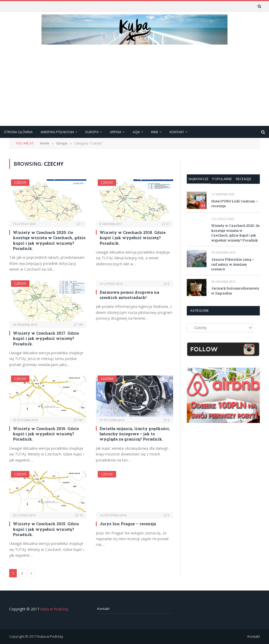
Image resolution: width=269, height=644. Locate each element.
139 (78, 324)
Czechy (20, 183)
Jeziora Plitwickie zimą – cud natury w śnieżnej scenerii (233, 264)
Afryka (116, 132)
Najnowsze (199, 179)
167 (78, 420)
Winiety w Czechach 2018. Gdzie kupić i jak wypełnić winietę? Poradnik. (133, 238)
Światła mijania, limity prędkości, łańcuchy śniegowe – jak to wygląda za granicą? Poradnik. (135, 434)
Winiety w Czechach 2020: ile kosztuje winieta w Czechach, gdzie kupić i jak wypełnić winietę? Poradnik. (49, 240)
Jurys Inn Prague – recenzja (128, 524)
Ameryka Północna (57, 132)
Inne (155, 132)
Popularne (222, 179)
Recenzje (244, 179)
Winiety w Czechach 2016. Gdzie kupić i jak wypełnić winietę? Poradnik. (46, 434)
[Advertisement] (134, 87)
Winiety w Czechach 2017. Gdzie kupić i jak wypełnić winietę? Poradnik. (46, 338)
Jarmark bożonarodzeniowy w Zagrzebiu (235, 291)
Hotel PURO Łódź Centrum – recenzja (235, 204)
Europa (92, 132)
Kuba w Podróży (54, 609)
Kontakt (177, 132)
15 (79, 515)
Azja (136, 132)
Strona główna (18, 132)
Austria (107, 379)
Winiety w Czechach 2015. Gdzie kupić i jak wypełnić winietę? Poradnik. (46, 529)
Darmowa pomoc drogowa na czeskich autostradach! (129, 295)
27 (166, 224)
